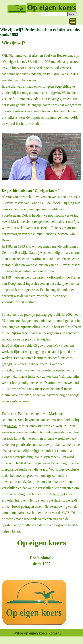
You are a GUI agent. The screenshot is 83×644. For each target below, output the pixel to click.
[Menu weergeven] (72, 21)
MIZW (12, 426)
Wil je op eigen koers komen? (37, 633)
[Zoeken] (54, 14)
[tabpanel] (41, 287)
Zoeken (73, 14)
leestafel (59, 494)
